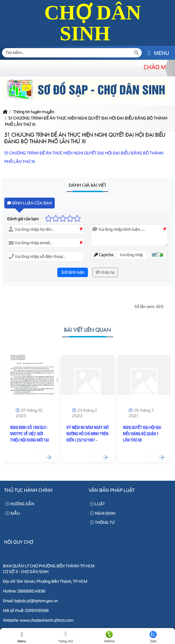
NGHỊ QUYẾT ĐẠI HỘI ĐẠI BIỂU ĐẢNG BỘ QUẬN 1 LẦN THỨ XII (142, 434)
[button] (149, 53)
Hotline (110, 637)
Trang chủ (66, 637)
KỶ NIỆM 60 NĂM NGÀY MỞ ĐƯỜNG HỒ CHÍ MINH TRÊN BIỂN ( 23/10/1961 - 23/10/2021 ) (87, 437)
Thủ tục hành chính (28, 490)
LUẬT (97, 504)
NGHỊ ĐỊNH (103, 513)
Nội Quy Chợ (19, 542)
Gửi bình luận (72, 272)
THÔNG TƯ (102, 522)
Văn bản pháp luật (112, 490)
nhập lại (105, 272)
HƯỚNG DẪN (20, 504)
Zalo (153, 637)
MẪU (13, 513)
